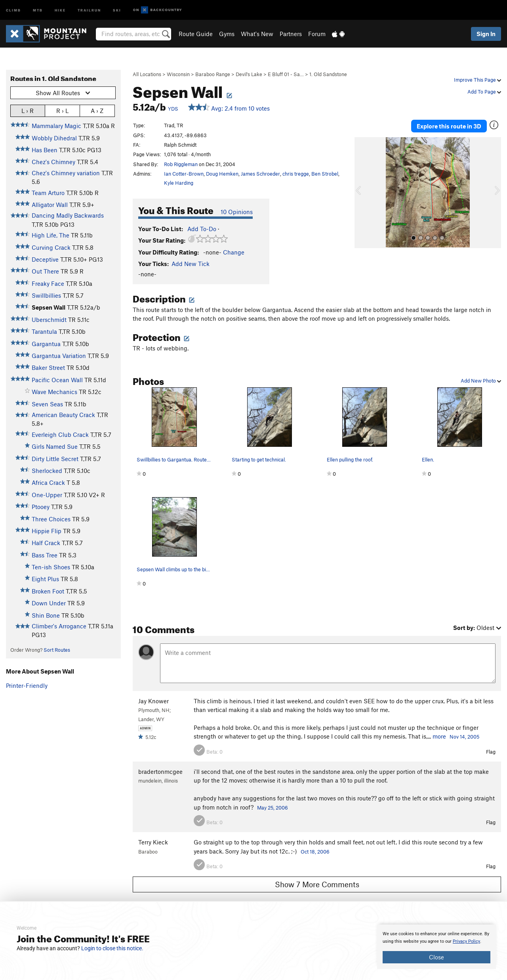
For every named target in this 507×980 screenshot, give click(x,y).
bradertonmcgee (160, 771)
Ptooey (41, 507)
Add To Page (484, 92)
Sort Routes (57, 650)
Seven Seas (47, 404)
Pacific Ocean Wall (57, 380)
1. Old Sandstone (328, 74)
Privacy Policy (466, 941)
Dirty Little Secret (55, 459)
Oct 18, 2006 (315, 852)
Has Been (45, 150)
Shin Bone (46, 615)
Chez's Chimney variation (66, 173)
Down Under (49, 603)
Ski (117, 10)
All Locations (147, 74)
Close (436, 957)
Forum (317, 34)
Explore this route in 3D (449, 126)
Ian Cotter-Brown (184, 174)
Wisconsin (178, 74)
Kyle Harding (179, 183)
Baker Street (48, 367)
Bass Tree (45, 555)
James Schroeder (260, 174)
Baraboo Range (213, 74)
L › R (28, 110)
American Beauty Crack (63, 415)
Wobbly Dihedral (54, 138)
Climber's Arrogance (59, 626)
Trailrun (89, 10)
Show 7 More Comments (317, 884)
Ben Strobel (325, 174)
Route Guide (196, 34)
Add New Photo (481, 381)
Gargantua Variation (59, 356)
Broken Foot (48, 591)
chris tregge (296, 174)
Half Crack (46, 543)
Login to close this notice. (112, 948)
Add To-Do (202, 229)
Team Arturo (48, 193)
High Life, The (51, 235)
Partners (291, 34)
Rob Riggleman (181, 164)
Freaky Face (48, 283)
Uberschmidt (49, 320)
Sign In (486, 34)
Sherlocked (47, 471)
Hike (60, 10)
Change (234, 252)
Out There (45, 271)
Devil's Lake (249, 74)
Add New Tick (191, 264)
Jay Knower (153, 701)
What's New (257, 34)
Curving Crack (51, 247)
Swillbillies (46, 295)
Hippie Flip (47, 531)
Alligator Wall (50, 205)
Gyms (227, 34)
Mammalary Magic (56, 126)
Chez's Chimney (53, 162)
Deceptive (45, 259)
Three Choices (51, 519)
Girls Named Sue (55, 446)
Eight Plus (45, 579)
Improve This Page (477, 80)
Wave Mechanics (54, 392)
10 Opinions (237, 212)
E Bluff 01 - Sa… (286, 74)
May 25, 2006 (273, 808)
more (439, 736)
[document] (436, 947)
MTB (38, 10)
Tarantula (44, 331)
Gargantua (46, 344)
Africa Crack (48, 482)
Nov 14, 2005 (464, 737)
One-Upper (47, 495)
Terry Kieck (153, 842)
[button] (362, 193)
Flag (491, 752)
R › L (62, 110)
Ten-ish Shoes (51, 567)
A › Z (97, 110)
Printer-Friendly (27, 685)
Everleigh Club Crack (60, 434)
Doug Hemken (222, 174)
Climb (13, 10)
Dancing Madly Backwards (68, 215)
